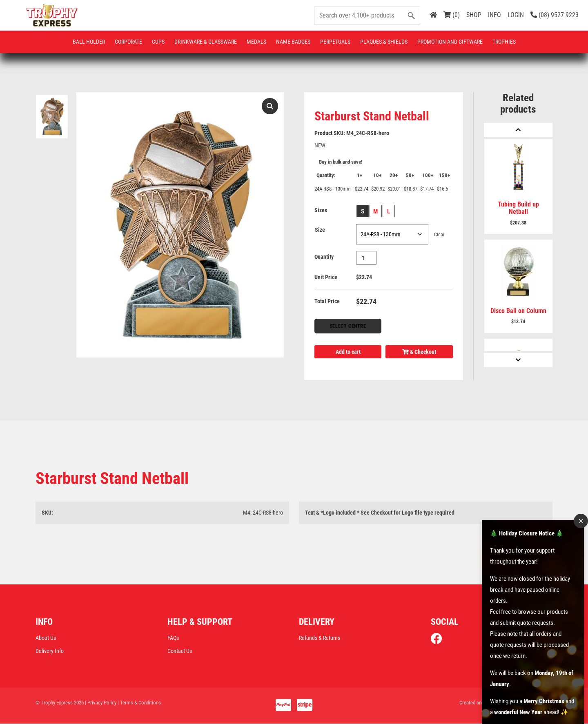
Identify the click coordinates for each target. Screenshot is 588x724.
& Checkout (419, 352)
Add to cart (348, 352)
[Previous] (518, 130)
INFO (494, 15)
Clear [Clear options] (439, 235)
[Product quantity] (366, 258)
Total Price (327, 301)
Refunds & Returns (320, 638)
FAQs (173, 638)
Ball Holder (89, 42)
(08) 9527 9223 (555, 15)
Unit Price (326, 277)
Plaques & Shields (384, 42)
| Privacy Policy (101, 703)
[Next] (518, 360)
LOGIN (516, 15)
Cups (158, 42)
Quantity (324, 257)
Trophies (504, 42)
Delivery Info (50, 651)
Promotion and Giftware (450, 42)
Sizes (321, 210)
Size (320, 230)
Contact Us (180, 651)
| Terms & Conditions (139, 703)
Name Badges (293, 42)
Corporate (128, 42)
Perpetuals (335, 42)
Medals (256, 42)
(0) (452, 15)
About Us (46, 638)
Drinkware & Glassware (206, 42)
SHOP (474, 15)
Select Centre (348, 326)
